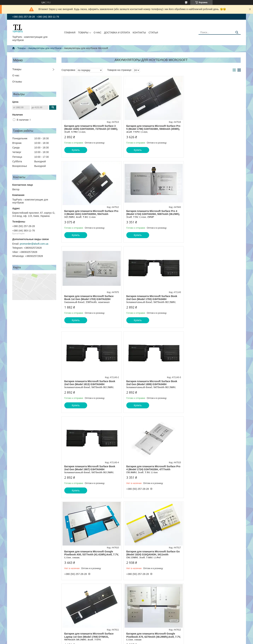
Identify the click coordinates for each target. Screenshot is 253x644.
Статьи (153, 33)
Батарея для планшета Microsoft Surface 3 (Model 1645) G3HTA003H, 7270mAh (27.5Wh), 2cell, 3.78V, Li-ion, (90, 129)
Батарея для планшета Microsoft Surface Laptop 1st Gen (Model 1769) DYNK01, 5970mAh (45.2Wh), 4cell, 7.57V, (89, 466)
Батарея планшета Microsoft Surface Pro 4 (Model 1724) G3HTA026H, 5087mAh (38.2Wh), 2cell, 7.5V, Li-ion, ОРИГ (90, 214)
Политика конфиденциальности (161, 641)
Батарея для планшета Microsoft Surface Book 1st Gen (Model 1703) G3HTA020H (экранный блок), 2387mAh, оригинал (149, 214)
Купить (76, 150)
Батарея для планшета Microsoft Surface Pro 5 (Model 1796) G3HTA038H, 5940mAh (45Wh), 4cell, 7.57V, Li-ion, (149, 129)
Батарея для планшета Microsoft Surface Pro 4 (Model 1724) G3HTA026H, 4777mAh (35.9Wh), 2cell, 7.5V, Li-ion (89, 384)
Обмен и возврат (20, 615)
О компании (17, 618)
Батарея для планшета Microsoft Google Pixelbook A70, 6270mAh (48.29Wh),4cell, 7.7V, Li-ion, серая (149, 466)
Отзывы (17, 82)
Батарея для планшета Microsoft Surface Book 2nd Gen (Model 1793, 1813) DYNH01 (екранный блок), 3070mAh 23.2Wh (149, 549)
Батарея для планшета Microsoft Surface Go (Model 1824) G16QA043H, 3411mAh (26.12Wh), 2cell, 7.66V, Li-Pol (210, 384)
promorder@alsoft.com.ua (34, 244)
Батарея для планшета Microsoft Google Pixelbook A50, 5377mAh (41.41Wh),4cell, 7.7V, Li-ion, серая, (149, 384)
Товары (83, 33)
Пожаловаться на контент (131, 641)
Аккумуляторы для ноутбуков (45, 48)
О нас (98, 33)
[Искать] (237, 32)
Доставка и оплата (117, 33)
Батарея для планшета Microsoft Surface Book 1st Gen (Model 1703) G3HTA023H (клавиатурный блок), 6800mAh (210, 466)
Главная (70, 33)
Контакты (139, 33)
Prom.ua (142, 637)
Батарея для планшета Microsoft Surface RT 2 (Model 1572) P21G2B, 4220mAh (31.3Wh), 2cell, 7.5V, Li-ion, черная (89, 549)
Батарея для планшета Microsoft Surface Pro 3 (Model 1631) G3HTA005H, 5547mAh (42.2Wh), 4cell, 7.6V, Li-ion (210, 129)
